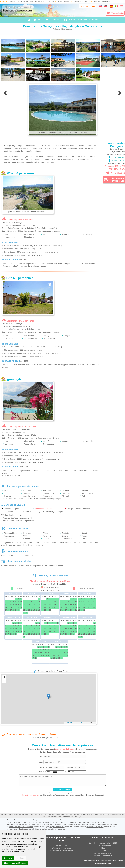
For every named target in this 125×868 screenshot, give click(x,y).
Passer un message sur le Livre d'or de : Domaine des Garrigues (29, 734)
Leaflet (67, 723)
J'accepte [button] (8, 858)
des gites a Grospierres (56, 829)
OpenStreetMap (83, 723)
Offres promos (62, 845)
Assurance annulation (103, 853)
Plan (103, 848)
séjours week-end (98, 822)
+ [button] (4, 677)
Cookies (103, 850)
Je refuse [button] (20, 858)
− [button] (4, 681)
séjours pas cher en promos (64, 822)
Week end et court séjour (62, 848)
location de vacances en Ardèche (21, 827)
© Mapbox (73, 723)
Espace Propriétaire (88, 6)
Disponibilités (53, 20)
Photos (38, 20)
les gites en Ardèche (57, 827)
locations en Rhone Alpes (76, 824)
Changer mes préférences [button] (15, 863)
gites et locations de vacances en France (51, 820)
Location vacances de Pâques (62, 850)
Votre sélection (115, 13)
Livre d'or (70, 20)
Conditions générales (103, 845)
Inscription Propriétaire (103, 855)
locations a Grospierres (95, 827)
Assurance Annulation (88, 20)
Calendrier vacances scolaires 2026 (103, 843)
